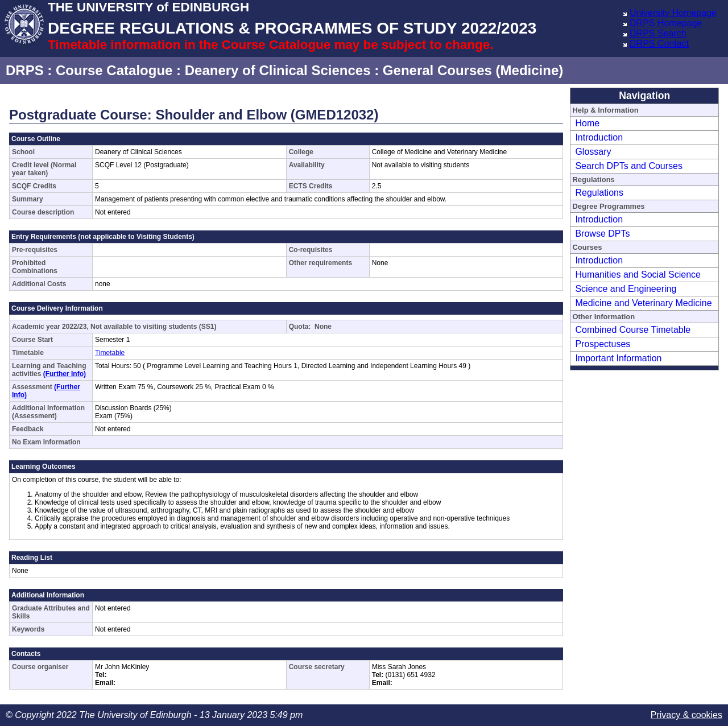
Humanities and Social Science (638, 275)
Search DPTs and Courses (629, 166)
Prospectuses (603, 344)
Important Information (618, 358)
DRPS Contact (659, 44)
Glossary (593, 152)
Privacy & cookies (686, 715)
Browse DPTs (602, 234)
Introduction (599, 137)
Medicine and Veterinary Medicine (643, 303)
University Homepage (673, 13)
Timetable (110, 353)
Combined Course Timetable (633, 330)
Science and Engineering (626, 289)
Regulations (599, 193)
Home (587, 123)
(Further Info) (65, 374)
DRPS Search (658, 33)
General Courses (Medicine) (473, 70)
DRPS (25, 70)
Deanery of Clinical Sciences (278, 70)
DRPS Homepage (666, 23)
